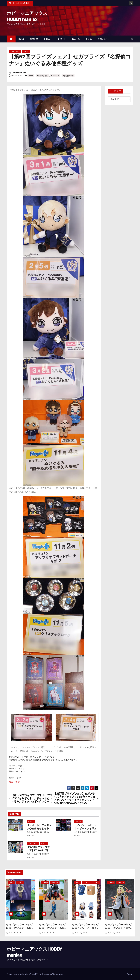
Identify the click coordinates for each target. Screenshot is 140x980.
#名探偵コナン (68, 76)
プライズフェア (15, 51)
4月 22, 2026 (33, 832)
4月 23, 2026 (81, 933)
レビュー (48, 39)
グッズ (12, 883)
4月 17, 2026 (33, 854)
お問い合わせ (104, 39)
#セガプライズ (42, 76)
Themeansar (58, 974)
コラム (89, 39)
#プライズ (55, 76)
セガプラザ (14, 782)
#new (31, 76)
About (130, 974)
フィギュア (55, 883)
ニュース (76, 39)
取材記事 (34, 39)
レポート (62, 39)
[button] (132, 39)
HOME (21, 39)
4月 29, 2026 (15, 933)
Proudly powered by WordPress (21, 974)
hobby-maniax (19, 72)
